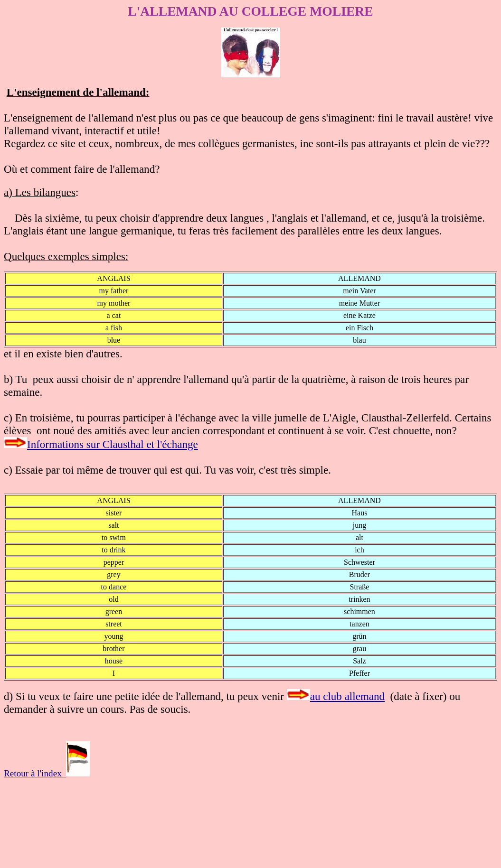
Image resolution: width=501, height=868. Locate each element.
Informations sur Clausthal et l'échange (113, 444)
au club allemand (347, 696)
